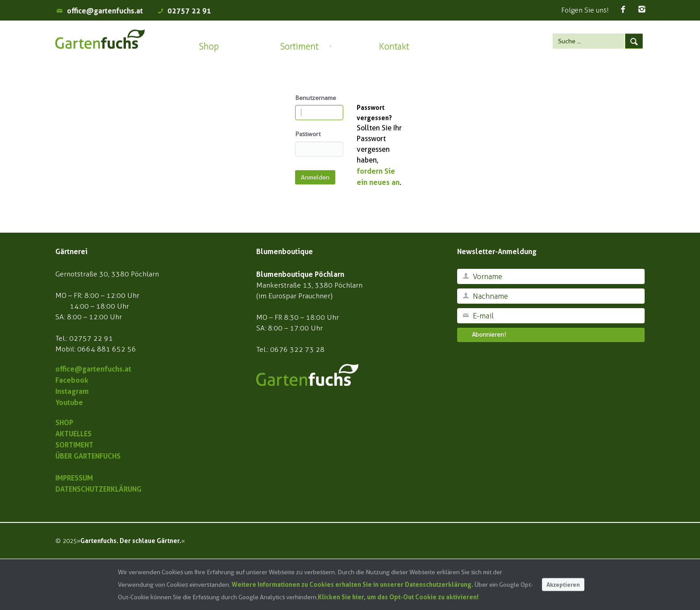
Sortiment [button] (299, 46)
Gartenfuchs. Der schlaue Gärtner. (131, 541)
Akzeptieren (563, 584)
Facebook (72, 380)
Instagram (72, 391)
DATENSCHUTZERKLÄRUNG (98, 489)
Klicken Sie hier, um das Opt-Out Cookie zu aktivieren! (398, 597)
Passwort (308, 134)
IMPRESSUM (74, 478)
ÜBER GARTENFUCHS (88, 456)
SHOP (64, 422)
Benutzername (316, 98)
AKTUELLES (73, 434)
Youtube (69, 402)
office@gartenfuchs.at (105, 11)
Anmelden (315, 177)
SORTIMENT (74, 445)
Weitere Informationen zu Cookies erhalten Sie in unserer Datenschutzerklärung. (352, 584)
